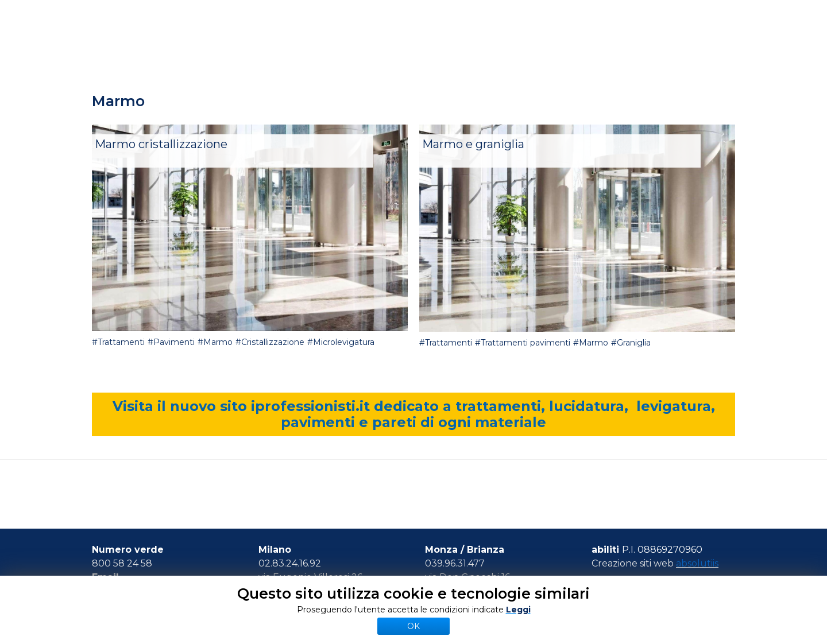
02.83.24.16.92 (290, 563)
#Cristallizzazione (270, 342)
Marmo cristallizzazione (161, 144)
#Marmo (215, 342)
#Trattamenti (118, 342)
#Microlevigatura (341, 342)
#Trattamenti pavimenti (523, 343)
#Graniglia (631, 343)
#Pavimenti (171, 342)
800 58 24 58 (122, 563)
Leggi (518, 610)
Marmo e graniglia (473, 144)
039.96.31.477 (455, 563)
